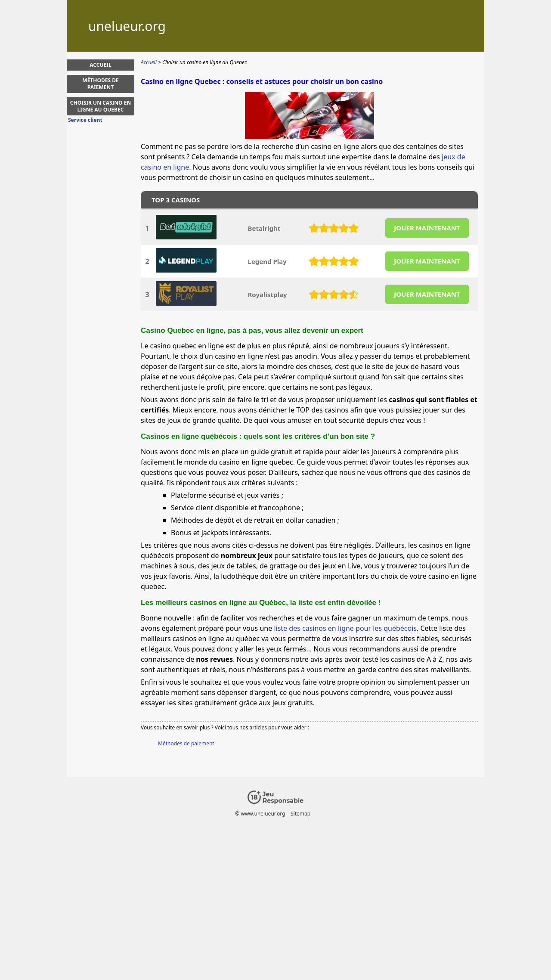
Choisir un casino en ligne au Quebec (101, 106)
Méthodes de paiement (186, 743)
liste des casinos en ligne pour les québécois (345, 628)
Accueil (100, 65)
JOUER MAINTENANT (427, 228)
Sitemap (300, 814)
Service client (85, 120)
